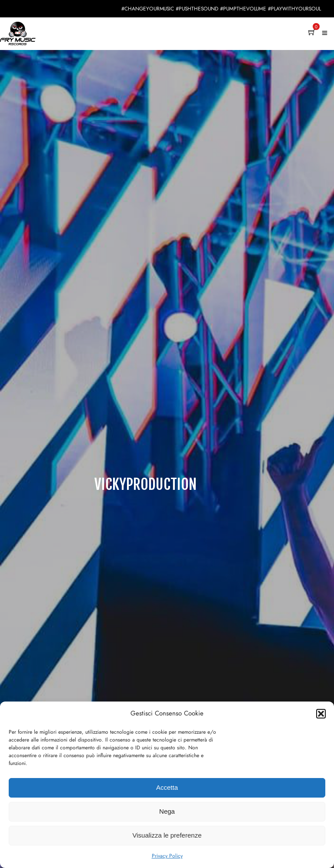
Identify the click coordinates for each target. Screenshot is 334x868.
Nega (167, 811)
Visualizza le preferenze (167, 835)
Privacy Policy (167, 856)
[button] (321, 714)
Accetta (167, 787)
